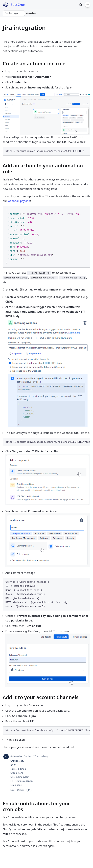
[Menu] (88, 5)
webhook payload (19, 201)
